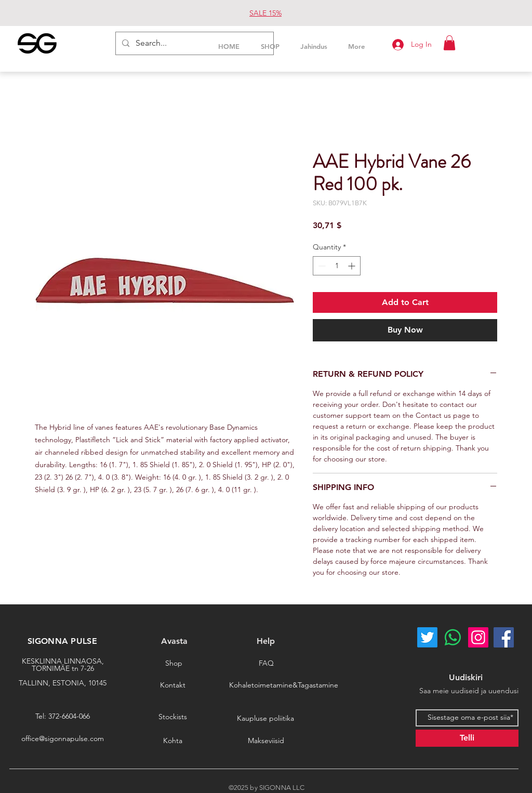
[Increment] (353, 266)
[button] (449, 43)
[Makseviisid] (266, 741)
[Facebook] (504, 637)
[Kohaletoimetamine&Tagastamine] (284, 685)
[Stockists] (172, 717)
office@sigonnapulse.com (63, 738)
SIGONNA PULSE (62, 641)
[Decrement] (321, 266)
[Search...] (194, 43)
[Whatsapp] (453, 637)
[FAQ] (266, 663)
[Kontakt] (172, 685)
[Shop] (174, 663)
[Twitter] (427, 637)
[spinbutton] (337, 266)
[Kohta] (172, 741)
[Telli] (467, 738)
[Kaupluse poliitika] (265, 718)
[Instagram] (478, 637)
